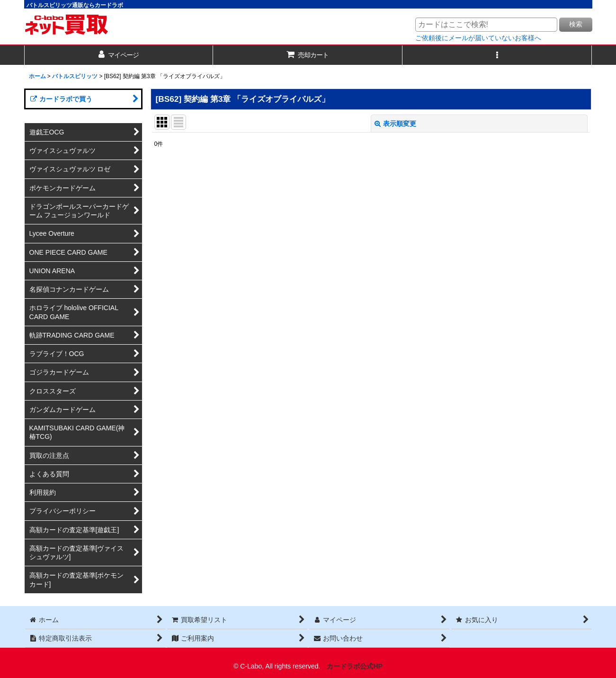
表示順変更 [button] (395, 124)
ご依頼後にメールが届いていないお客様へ (478, 38)
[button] (497, 55)
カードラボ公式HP (355, 666)
